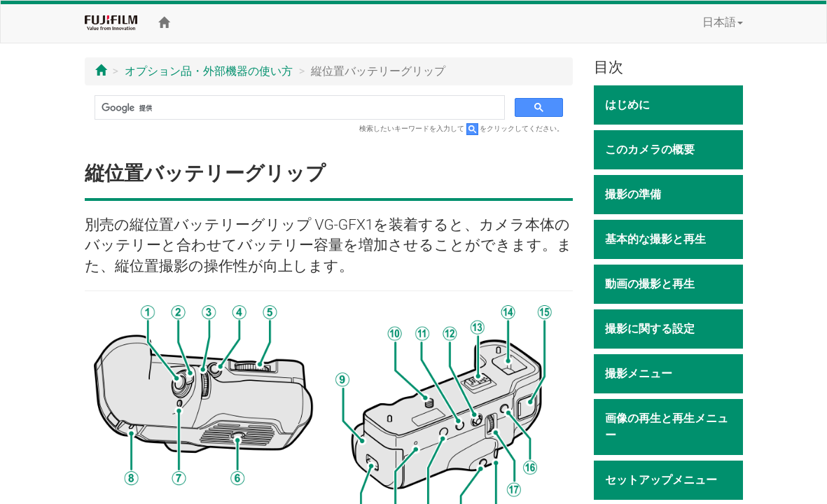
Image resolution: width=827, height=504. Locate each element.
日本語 (723, 22)
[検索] (299, 108)
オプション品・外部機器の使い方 (209, 71)
